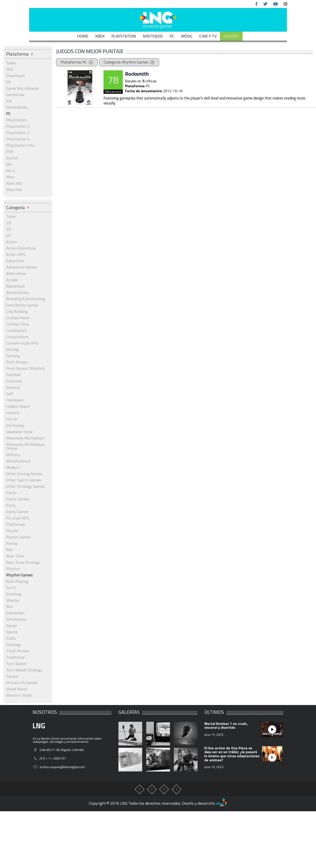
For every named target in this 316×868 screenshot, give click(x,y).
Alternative (16, 274)
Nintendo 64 (17, 107)
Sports (12, 632)
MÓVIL (187, 36)
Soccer (12, 626)
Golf (10, 394)
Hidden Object (18, 406)
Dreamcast (15, 76)
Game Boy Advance (22, 88)
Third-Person (18, 651)
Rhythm (13, 569)
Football (13, 375)
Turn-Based (16, 664)
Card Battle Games (22, 305)
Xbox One (14, 190)
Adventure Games (21, 267)
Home (83, 36)
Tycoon (12, 676)
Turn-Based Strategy (24, 670)
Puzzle (12, 531)
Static (11, 638)
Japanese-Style (19, 432)
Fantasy (13, 356)
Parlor (12, 493)
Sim (9, 607)
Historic (13, 413)
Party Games (17, 512)
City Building (17, 311)
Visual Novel (17, 689)
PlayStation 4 (18, 139)
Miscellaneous (18, 461)
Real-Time (15, 556)
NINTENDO (153, 36)
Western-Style (19, 695)
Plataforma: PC (74, 62)
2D (9, 223)
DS (9, 82)
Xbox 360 (14, 183)
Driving (12, 349)
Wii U (11, 171)
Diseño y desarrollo (205, 803)
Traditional (15, 657)
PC (172, 36)
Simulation (15, 613)
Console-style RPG (22, 343)
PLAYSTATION (124, 36)
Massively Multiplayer (25, 438)
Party (11, 505)
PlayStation (16, 120)
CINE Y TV (208, 36)
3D (9, 229)
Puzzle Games (18, 537)
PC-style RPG (18, 518)
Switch (12, 158)
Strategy (14, 645)
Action (12, 242)
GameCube (15, 95)
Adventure (15, 261)
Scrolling (14, 594)
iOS (9, 101)
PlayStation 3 (18, 133)
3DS (10, 69)
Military (13, 455)
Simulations (16, 619)
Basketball (15, 286)
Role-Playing (17, 581)
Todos (11, 63)
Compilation (17, 330)
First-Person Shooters (25, 368)
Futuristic (14, 381)
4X (8, 236)
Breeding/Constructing (26, 299)
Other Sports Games (24, 480)
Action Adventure (21, 248)
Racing (12, 543)
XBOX (100, 36)
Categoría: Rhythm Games (126, 62)
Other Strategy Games (25, 486)
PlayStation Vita (20, 145)
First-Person (17, 362)
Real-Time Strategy (23, 562)
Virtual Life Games (22, 683)
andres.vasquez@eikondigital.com (62, 767)
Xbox (10, 177)
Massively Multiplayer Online (25, 446)
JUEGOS (231, 36)
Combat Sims (18, 324)
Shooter (13, 600)
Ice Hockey (15, 425)
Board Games (18, 292)
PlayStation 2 (18, 126)
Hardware (15, 400)
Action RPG (16, 255)
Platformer (16, 524)
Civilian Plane (18, 318)
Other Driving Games (24, 474)
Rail (9, 550)
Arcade (12, 280)
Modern (13, 467)
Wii (9, 164)
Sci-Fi (11, 588)
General (13, 387)
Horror (12, 419)
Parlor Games (18, 499)
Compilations (17, 337)
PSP (10, 152)
